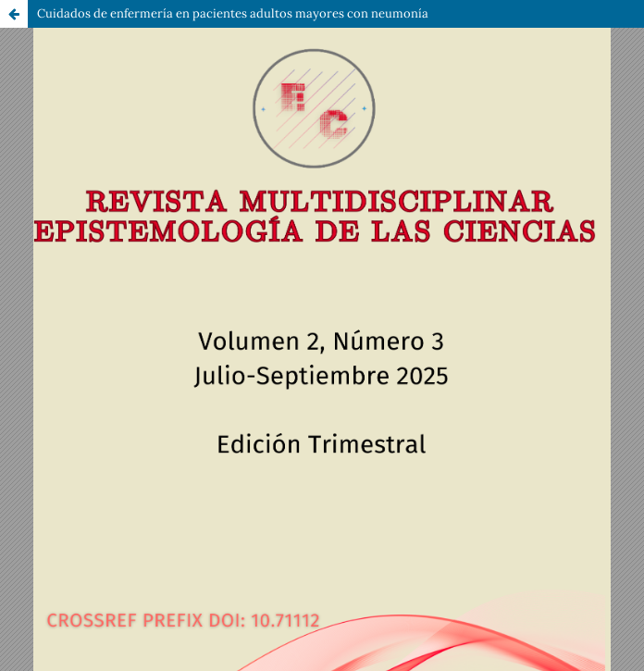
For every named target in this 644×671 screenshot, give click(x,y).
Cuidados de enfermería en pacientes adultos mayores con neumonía (233, 13)
